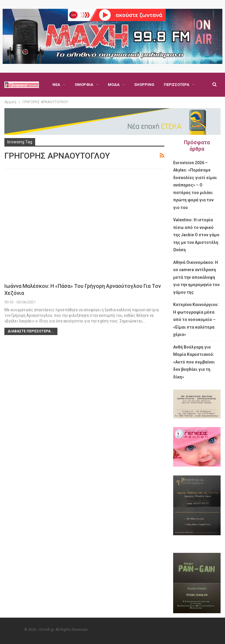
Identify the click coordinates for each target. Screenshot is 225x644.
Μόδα (114, 85)
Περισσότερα (177, 85)
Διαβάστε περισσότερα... (31, 331)
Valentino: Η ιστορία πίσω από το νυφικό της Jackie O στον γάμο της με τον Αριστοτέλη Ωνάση (196, 235)
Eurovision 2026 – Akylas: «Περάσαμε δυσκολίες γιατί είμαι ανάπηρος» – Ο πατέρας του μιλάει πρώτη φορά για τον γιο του (195, 185)
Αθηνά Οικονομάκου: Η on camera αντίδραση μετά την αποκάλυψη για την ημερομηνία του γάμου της (196, 277)
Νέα (56, 85)
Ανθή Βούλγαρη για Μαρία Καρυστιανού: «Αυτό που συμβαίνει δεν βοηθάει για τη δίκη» (194, 362)
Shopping (144, 85)
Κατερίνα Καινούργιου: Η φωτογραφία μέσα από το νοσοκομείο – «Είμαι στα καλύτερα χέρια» (196, 320)
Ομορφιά (84, 85)
